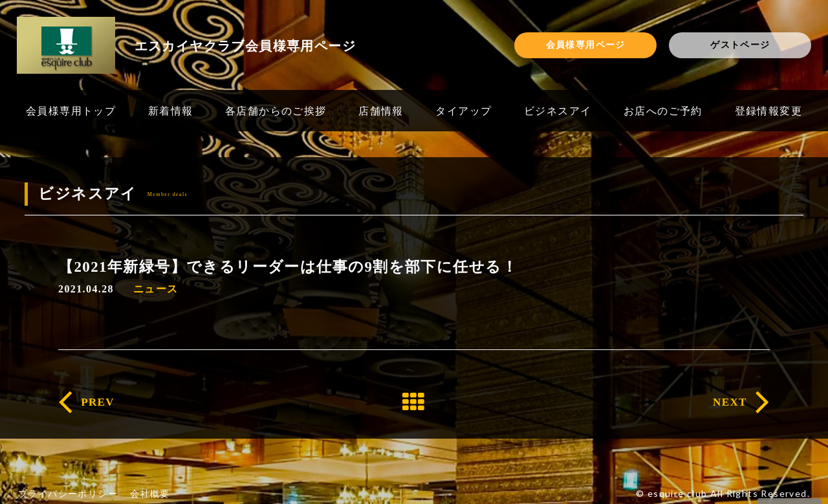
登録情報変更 (768, 110)
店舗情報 (381, 110)
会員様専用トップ (71, 110)
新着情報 (171, 110)
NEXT (730, 402)
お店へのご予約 (663, 110)
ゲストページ (740, 44)
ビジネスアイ (558, 110)
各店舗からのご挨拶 (276, 110)
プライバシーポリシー (68, 493)
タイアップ (463, 110)
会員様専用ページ (586, 44)
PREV (98, 402)
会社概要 (150, 493)
